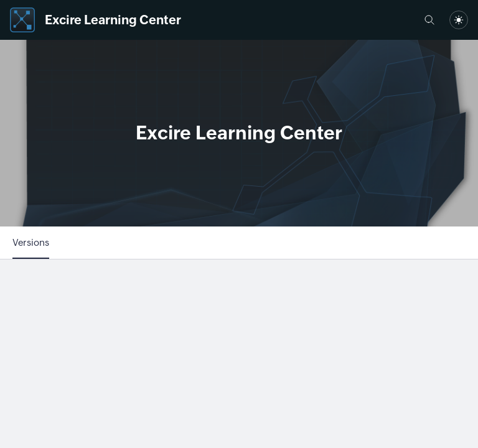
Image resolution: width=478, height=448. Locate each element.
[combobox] (459, 20)
